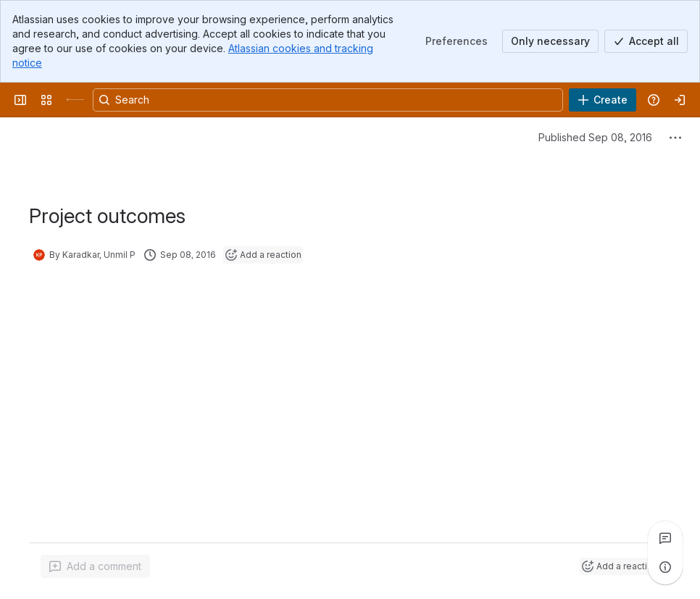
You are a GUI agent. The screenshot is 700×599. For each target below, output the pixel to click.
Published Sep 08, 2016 (595, 137)
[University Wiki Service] (75, 100)
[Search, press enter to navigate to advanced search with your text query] (328, 100)
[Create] (603, 100)
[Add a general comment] (95, 566)
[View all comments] (665, 538)
